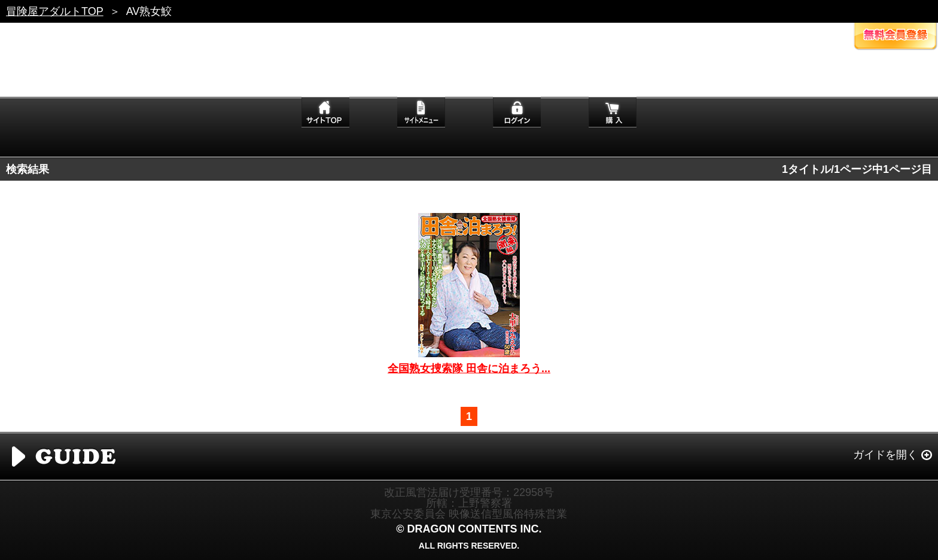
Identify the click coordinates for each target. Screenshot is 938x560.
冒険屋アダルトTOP (55, 11)
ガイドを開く (885, 455)
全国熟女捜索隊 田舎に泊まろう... (469, 369)
